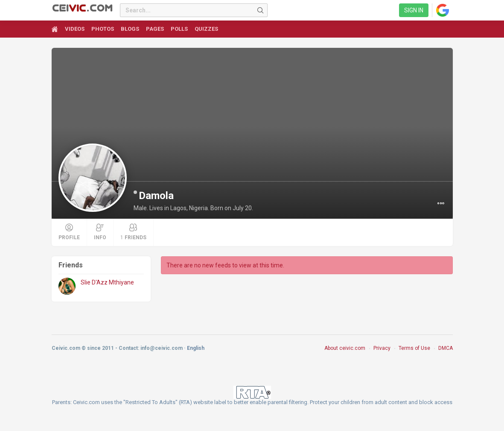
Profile (69, 232)
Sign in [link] (414, 10)
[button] (441, 203)
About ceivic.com (345, 348)
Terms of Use (414, 348)
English (196, 348)
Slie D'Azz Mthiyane (107, 282)
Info (100, 232)
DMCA (446, 348)
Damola (156, 196)
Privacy (382, 348)
